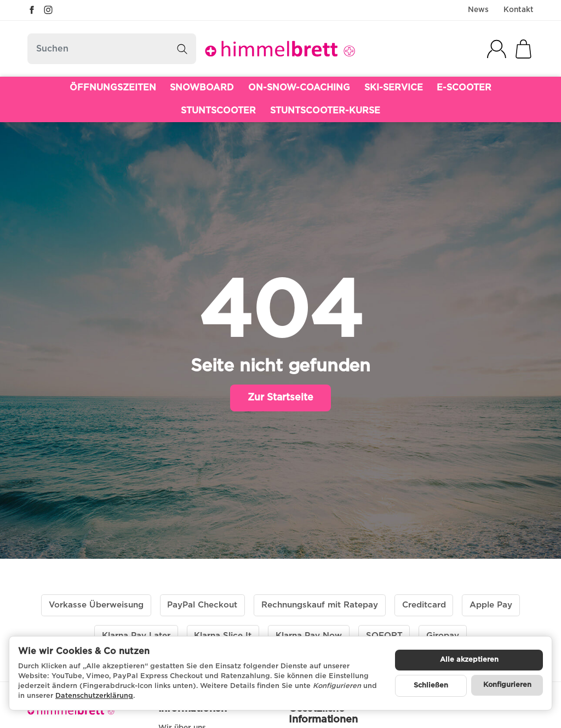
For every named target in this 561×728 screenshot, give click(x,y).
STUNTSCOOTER (218, 111)
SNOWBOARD (202, 88)
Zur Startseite (280, 398)
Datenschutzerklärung (94, 696)
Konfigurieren (507, 685)
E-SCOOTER (464, 88)
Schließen (431, 686)
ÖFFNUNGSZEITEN (113, 88)
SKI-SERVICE (394, 88)
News (478, 10)
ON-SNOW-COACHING (299, 88)
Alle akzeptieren (469, 660)
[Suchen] (112, 49)
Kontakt (519, 10)
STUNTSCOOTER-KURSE (325, 111)
